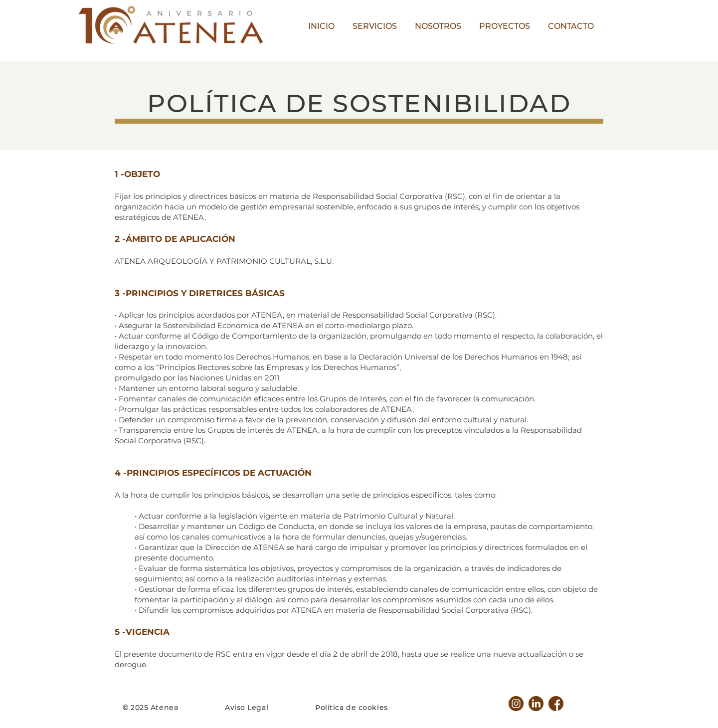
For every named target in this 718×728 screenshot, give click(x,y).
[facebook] (556, 704)
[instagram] (516, 704)
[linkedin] (536, 704)
